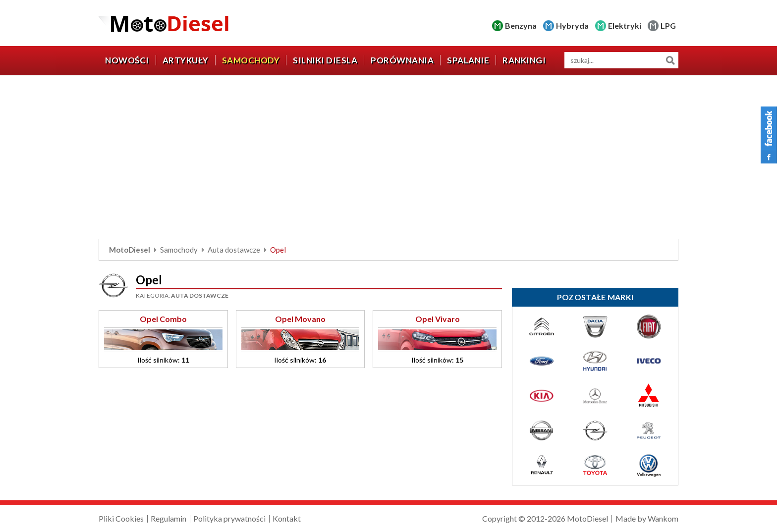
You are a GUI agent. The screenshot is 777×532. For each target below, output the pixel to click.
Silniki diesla (325, 60)
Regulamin (168, 518)
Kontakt (287, 518)
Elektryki (625, 26)
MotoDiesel (130, 250)
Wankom (663, 518)
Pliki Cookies (121, 518)
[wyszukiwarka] (621, 60)
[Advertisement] (388, 160)
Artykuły (186, 60)
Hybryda (572, 26)
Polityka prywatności (229, 518)
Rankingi (524, 60)
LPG (668, 26)
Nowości (127, 60)
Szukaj (670, 60)
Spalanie (468, 60)
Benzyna (521, 26)
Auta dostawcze (234, 250)
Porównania (402, 60)
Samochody (251, 60)
